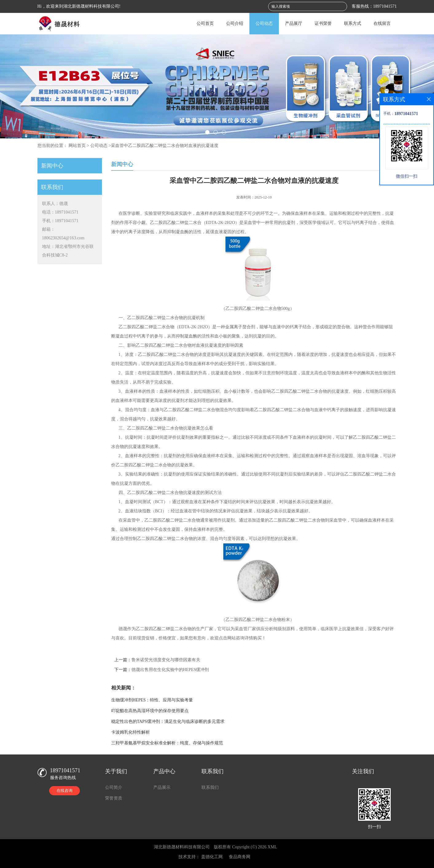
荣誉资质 (114, 798)
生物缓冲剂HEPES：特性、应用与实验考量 (152, 700)
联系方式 (353, 23)
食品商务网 (240, 857)
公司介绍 (235, 23)
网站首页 (77, 146)
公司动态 (264, 23)
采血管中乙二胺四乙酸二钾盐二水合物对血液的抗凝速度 (165, 146)
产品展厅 (294, 23)
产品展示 (162, 787)
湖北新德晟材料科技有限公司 (182, 847)
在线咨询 (65, 791)
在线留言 (382, 23)
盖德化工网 (212, 857)
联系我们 (210, 787)
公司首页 (205, 23)
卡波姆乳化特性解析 (131, 732)
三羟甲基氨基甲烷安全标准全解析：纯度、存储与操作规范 (167, 743)
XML (272, 847)
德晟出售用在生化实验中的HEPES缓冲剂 (170, 670)
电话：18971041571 (60, 212)
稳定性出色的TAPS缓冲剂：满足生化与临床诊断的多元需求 (168, 721)
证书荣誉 (323, 23)
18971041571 (385, 6)
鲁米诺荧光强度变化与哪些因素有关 (166, 660)
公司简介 (114, 787)
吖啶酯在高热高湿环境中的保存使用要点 (150, 711)
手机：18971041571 (60, 221)
